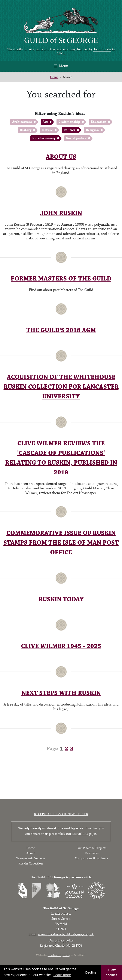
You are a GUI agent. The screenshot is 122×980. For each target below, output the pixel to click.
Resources (92, 853)
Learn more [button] (62, 975)
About (31, 853)
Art (45, 122)
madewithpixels (59, 955)
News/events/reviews (30, 858)
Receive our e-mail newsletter (61, 814)
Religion (92, 130)
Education (99, 122)
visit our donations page (77, 834)
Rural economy (44, 138)
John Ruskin (102, 49)
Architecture (22, 122)
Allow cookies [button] (112, 972)
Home (54, 77)
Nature (48, 130)
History (26, 130)
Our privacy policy (61, 941)
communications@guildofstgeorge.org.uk (66, 934)
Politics (69, 130)
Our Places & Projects (91, 848)
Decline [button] (91, 972)
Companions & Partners (91, 858)
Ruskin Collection (31, 864)
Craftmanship (69, 122)
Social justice (76, 138)
